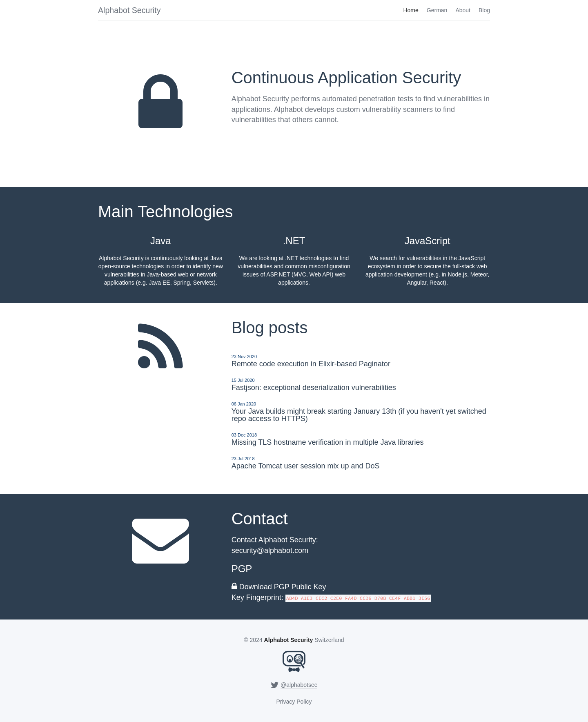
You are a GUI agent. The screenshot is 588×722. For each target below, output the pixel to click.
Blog (484, 10)
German (437, 10)
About (463, 10)
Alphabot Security (129, 10)
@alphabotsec (299, 685)
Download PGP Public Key (283, 587)
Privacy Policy (294, 702)
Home (411, 10)
